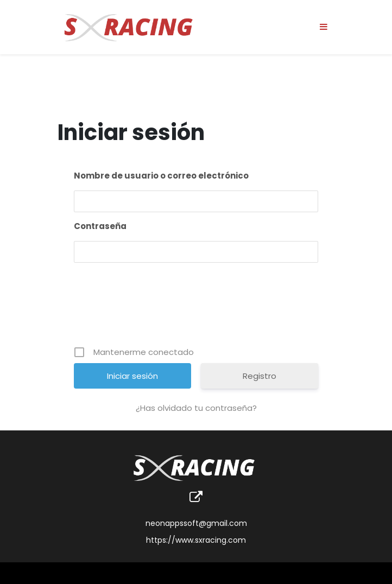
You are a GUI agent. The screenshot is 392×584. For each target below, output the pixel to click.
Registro (260, 376)
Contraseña (100, 226)
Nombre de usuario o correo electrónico (161, 176)
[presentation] (197, 308)
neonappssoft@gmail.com (196, 523)
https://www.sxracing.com (196, 540)
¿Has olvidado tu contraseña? (196, 408)
